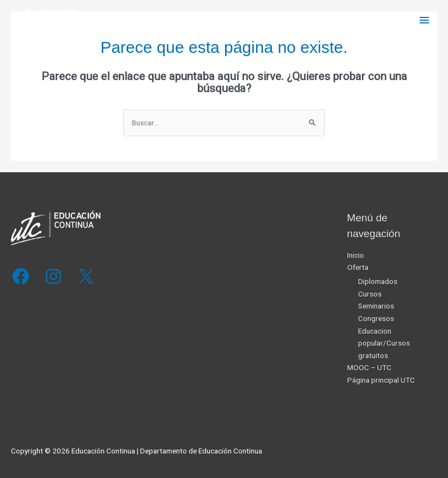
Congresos (376, 318)
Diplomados (378, 281)
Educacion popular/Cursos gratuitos (384, 343)
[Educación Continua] (44, 20)
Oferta (358, 267)
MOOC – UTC (369, 367)
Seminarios (376, 306)
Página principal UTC (381, 380)
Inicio (356, 255)
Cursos (370, 294)
